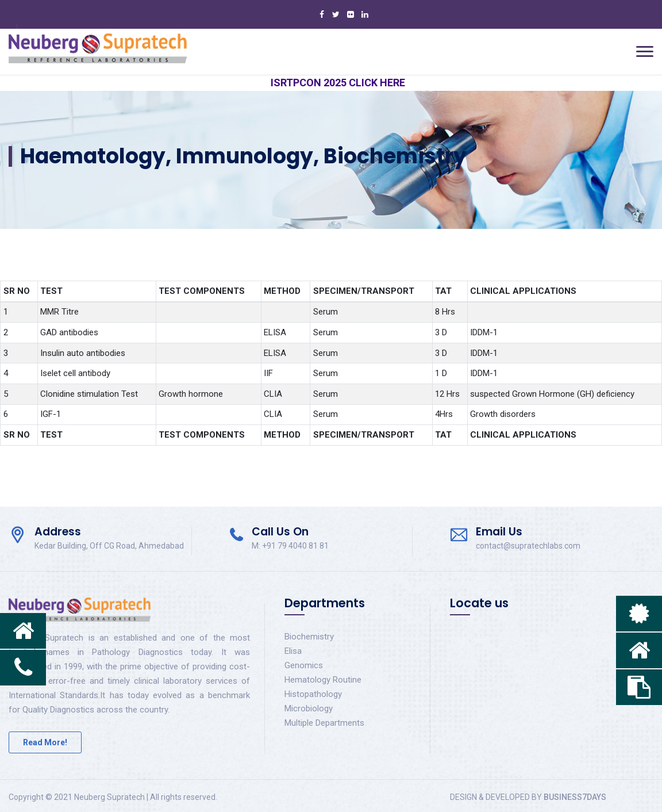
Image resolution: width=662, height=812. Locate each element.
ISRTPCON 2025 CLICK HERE (345, 83)
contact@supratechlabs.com (528, 546)
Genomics (304, 665)
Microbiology (309, 708)
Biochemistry (309, 637)
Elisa (293, 651)
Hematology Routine (323, 680)
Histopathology (313, 694)
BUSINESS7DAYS (575, 797)
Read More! (45, 742)
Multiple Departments (324, 723)
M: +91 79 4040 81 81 (290, 546)
